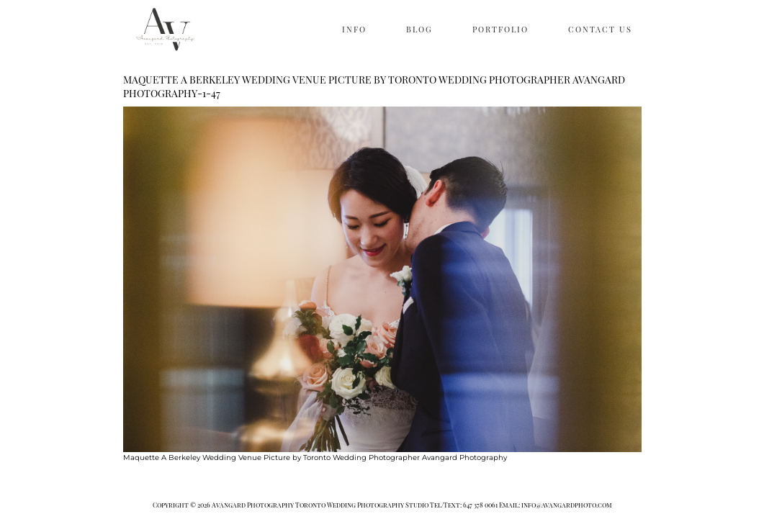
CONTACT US (600, 29)
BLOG (419, 29)
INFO (354, 29)
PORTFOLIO (500, 29)
